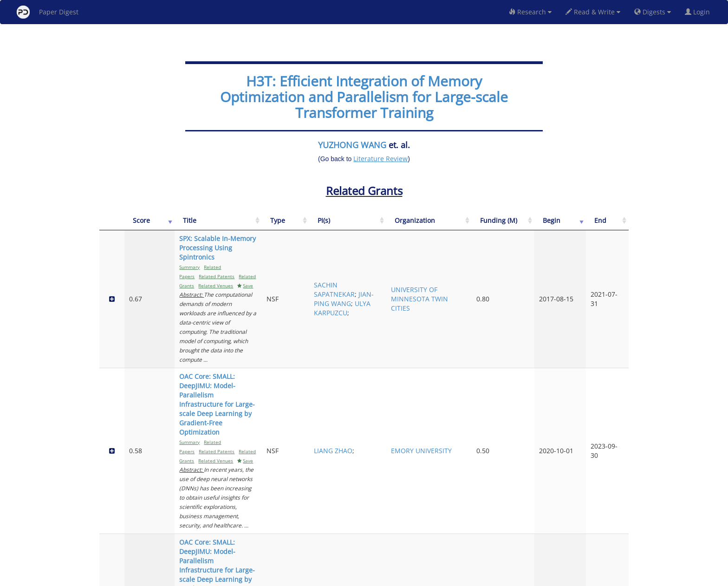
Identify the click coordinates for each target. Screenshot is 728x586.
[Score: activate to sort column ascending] (133, 225)
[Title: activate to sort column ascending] (266, 225)
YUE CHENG (437, 394)
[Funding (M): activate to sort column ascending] (544, 225)
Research (530, 12)
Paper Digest (48, 12)
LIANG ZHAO (438, 325)
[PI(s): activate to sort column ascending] (440, 225)
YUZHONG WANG (352, 145)
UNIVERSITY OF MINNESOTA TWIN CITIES (494, 266)
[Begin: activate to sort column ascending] (583, 225)
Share (412, 577)
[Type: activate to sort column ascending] (398, 225)
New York (439, 577)
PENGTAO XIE (439, 502)
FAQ (325, 577)
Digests (653, 12)
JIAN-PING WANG (434, 271)
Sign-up (345, 577)
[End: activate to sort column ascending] (614, 225)
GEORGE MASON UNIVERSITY (489, 389)
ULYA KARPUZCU (439, 280)
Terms (368, 577)
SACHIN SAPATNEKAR (439, 252)
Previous (542, 539)
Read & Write (593, 12)
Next (614, 539)
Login (699, 12)
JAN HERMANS (435, 448)
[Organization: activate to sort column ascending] (495, 225)
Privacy (390, 577)
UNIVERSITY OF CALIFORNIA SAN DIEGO (494, 502)
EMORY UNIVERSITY (489, 325)
